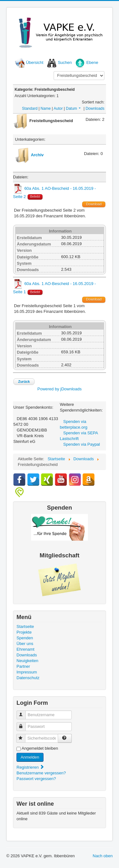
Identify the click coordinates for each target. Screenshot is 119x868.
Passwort (24, 724)
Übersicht (35, 62)
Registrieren (30, 767)
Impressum (27, 672)
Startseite (25, 626)
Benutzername (24, 712)
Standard (30, 108)
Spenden (25, 638)
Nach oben (103, 856)
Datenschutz (28, 678)
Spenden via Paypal (82, 444)
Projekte (24, 632)
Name (46, 108)
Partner (23, 666)
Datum (73, 108)
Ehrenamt (25, 649)
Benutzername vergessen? (41, 773)
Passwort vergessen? (36, 779)
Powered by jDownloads (60, 389)
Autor (58, 108)
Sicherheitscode (24, 736)
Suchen (65, 62)
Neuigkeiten (27, 661)
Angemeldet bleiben (40, 748)
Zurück (24, 381)
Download (94, 204)
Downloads (95, 108)
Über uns (25, 644)
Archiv (37, 155)
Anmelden (30, 757)
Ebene (92, 62)
